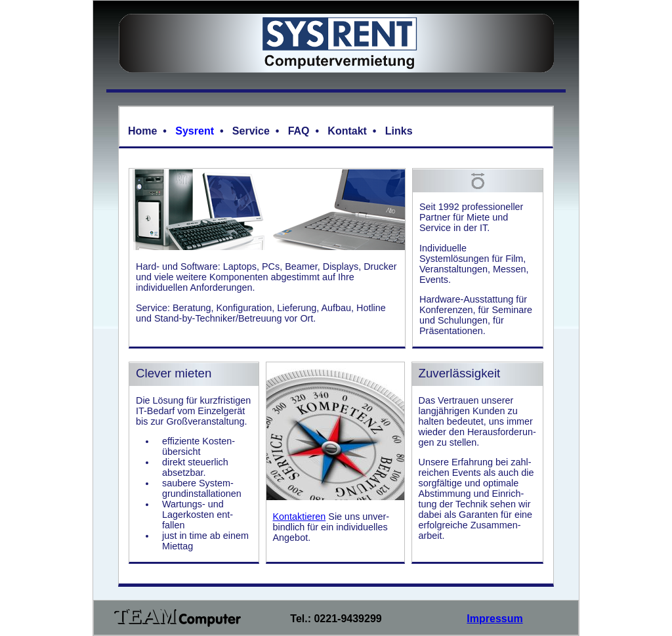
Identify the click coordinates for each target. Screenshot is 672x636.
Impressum (494, 619)
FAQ (299, 131)
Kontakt (347, 131)
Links (399, 131)
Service (251, 131)
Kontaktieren (300, 517)
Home (142, 131)
